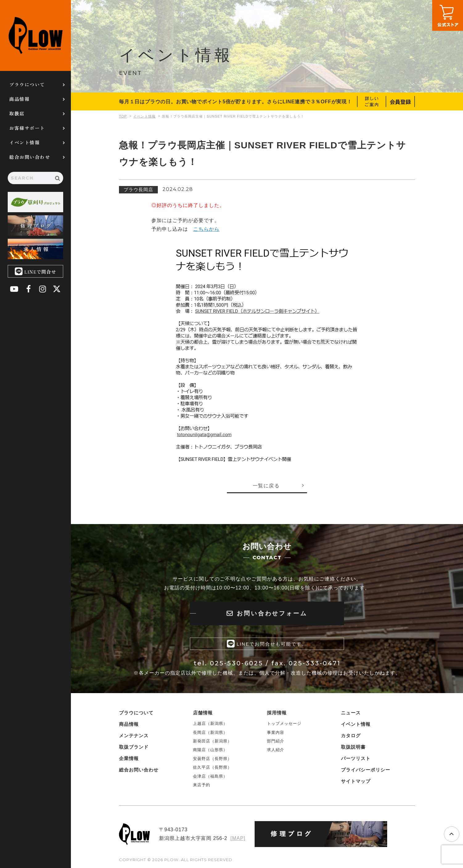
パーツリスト (356, 758)
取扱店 (17, 113)
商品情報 (19, 99)
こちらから (206, 229)
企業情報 (129, 758)
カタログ (351, 736)
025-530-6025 (237, 663)
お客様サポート (27, 128)
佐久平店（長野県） (212, 767)
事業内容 (276, 732)
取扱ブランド (134, 747)
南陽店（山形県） (210, 750)
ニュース (351, 713)
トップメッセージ (284, 723)
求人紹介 (276, 750)
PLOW (35, 35)
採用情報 (277, 713)
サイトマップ (356, 781)
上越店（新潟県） (210, 723)
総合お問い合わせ (30, 157)
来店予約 (202, 785)
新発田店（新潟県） (212, 741)
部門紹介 (276, 741)
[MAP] (238, 838)
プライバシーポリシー (366, 770)
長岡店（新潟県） (210, 732)
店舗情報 (203, 713)
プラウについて (27, 84)
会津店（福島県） (210, 776)
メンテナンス (134, 736)
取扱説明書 (353, 747)
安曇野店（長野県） (212, 758)
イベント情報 (25, 142)
